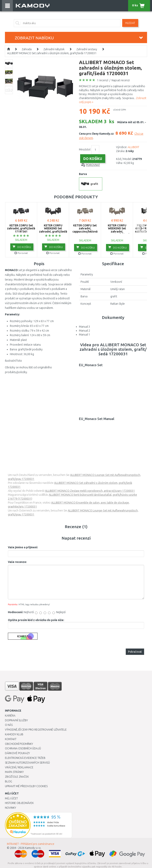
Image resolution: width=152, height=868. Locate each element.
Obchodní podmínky (19, 744)
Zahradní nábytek (54, 49)
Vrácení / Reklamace (19, 767)
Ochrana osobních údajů (23, 748)
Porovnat (93, 165)
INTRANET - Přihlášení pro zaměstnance (31, 844)
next (141, 228)
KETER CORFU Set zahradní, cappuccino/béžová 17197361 (85, 230)
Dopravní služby (16, 720)
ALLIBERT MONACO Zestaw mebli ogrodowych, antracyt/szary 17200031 (90, 491)
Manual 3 (84, 327)
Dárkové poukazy (17, 753)
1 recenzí (103, 80)
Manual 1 (84, 335)
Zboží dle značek (17, 777)
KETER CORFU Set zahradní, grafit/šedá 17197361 (21, 228)
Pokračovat (135, 652)
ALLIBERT (133, 147)
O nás (9, 725)
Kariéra (10, 716)
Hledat (130, 23)
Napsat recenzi (121, 80)
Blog (8, 781)
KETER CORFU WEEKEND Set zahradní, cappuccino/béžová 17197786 (117, 232)
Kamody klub (14, 734)
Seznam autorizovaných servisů (27, 763)
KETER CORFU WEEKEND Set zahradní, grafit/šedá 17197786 (53, 230)
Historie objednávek (19, 803)
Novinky (10, 808)
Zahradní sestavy (87, 49)
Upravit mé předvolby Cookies (26, 786)
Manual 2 (84, 331)
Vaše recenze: (17, 562)
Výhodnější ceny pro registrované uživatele (36, 730)
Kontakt (11, 739)
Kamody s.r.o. (33, 848)
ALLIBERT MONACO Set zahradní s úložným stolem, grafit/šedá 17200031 (52, 53)
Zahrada (27, 49)
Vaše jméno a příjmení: (23, 547)
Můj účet (11, 798)
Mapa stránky (14, 772)
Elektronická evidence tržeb (25, 758)
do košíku (22, 247)
